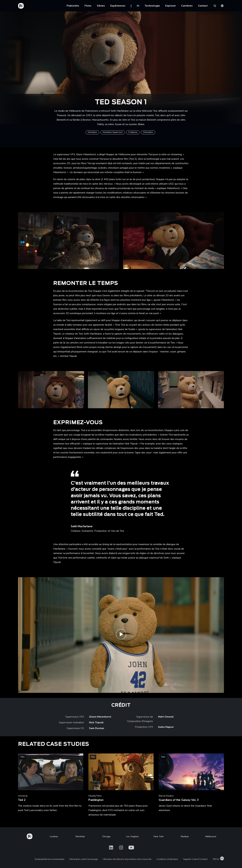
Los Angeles (132, 836)
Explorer (171, 6)
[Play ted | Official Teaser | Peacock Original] (121, 635)
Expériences (118, 6)
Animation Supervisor (113, 132)
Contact (203, 6)
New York (159, 836)
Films (88, 6)
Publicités (73, 6)
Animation (92, 132)
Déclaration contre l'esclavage (84, 859)
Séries (101, 6)
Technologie (152, 6)
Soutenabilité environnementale (49, 859)
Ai (138, 6)
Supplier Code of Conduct (195, 859)
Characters (148, 132)
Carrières (187, 6)
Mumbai (185, 836)
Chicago (106, 836)
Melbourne (211, 836)
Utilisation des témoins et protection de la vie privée (127, 859)
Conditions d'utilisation (167, 859)
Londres (54, 836)
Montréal (80, 836)
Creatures (133, 132)
